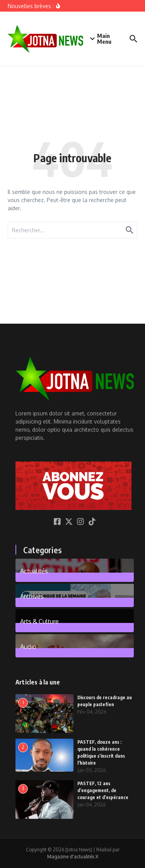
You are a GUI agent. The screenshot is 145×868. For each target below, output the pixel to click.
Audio (28, 646)
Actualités (34, 571)
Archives (32, 596)
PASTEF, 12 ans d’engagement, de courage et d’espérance (103, 790)
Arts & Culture (39, 621)
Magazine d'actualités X (73, 857)
